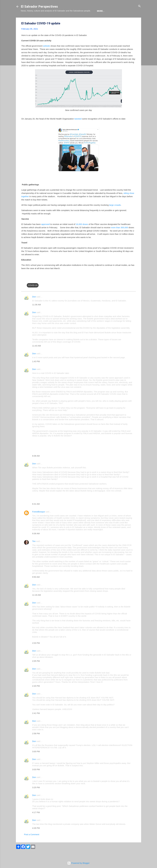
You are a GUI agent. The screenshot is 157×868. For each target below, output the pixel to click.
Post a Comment (32, 843)
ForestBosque (39, 520)
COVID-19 (33, 294)
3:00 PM (36, 760)
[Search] (139, 6)
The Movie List (78, 19)
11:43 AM (36, 354)
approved (46, 232)
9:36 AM (36, 542)
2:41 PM (36, 721)
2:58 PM (36, 742)
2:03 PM (36, 651)
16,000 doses (82, 232)
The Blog (40, 19)
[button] (134, 32)
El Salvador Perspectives (39, 7)
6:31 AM (36, 512)
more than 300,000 (120, 236)
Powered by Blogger (78, 863)
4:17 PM (36, 821)
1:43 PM (36, 370)
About (26, 19)
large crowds (115, 213)
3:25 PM (36, 796)
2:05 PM (36, 669)
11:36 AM (36, 313)
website (47, 54)
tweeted (78, 127)
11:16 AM (36, 603)
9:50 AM (36, 585)
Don (34, 305)
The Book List (58, 19)
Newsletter (98, 19)
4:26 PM (36, 836)
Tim (34, 550)
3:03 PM (36, 778)
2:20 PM (36, 694)
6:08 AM (36, 464)
